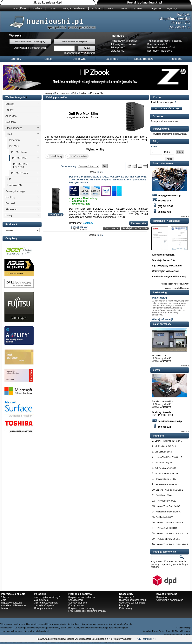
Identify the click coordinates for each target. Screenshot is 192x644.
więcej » (185, 216)
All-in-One (80, 59)
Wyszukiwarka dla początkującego (30, 41)
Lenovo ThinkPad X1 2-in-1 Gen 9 (172, 544)
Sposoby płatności (78, 603)
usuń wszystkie (76, 156)
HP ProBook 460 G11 (166, 501)
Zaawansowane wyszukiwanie (79, 53)
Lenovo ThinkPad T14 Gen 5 (168, 441)
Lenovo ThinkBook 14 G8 (168, 506)
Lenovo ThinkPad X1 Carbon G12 (172, 533)
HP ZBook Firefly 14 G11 (168, 539)
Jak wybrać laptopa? (45, 605)
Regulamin (162, 597)
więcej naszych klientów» (177, 288)
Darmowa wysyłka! (157, 44)
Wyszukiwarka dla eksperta (74, 41)
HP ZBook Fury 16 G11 (166, 463)
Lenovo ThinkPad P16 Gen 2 (170, 490)
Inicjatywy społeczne (11, 603)
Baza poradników (43, 608)
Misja (3, 600)
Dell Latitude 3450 (165, 517)
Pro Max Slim (97, 93)
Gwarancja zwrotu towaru (132, 603)
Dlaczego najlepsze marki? (133, 600)
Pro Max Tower (20, 173)
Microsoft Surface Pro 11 (166, 474)
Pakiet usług (159, 298)
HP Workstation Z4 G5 (165, 479)
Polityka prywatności (120, 639)
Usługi (9, 215)
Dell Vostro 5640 (164, 495)
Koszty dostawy (76, 605)
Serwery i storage (15, 191)
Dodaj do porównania (135, 229)
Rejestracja (172, 8)
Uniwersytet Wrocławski (165, 271)
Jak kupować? (118, 47)
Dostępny (88, 223)
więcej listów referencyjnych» (175, 284)
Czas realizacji (76, 600)
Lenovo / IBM (15, 185)
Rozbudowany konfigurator (125, 41)
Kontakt (138, 8)
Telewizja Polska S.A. (164, 260)
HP (9, 179)
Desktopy (112, 59)
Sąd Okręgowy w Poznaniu (167, 266)
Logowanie (156, 8)
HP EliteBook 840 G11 (165, 446)
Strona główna (19, 8)
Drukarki (10, 203)
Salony (124, 8)
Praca (111, 8)
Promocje (124, 605)
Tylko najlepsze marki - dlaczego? (165, 41)
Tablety (48, 59)
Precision (14, 140)
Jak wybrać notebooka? (74, 8)
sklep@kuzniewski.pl (167, 196)
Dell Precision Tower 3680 (167, 484)
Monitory (10, 197)
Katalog (48, 93)
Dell (74, 93)
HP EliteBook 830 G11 (167, 528)
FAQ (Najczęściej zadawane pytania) (87, 611)
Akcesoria (176, 59)
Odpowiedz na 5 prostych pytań (30, 48)
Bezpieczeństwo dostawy (81, 608)
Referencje (167, 51)
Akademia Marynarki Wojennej (169, 277)
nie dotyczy (54, 156)
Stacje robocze (144, 59)
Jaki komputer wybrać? (46, 603)
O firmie (96, 8)
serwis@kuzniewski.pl (167, 421)
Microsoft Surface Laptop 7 (169, 512)
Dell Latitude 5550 (163, 452)
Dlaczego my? (118, 51)
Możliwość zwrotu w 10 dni (161, 47)
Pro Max (83, 93)
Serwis (53, 8)
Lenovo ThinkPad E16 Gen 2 (168, 457)
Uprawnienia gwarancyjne (170, 600)
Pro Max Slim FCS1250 (21, 166)
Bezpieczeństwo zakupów (82, 597)
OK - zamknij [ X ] (146, 639)
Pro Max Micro (19, 152)
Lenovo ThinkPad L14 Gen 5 (169, 523)
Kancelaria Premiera (163, 255)
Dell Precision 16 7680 (165, 468)
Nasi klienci (153, 51)
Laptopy (16, 59)
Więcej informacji (162, 319)
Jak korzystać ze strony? (123, 44)
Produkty (38, 8)
